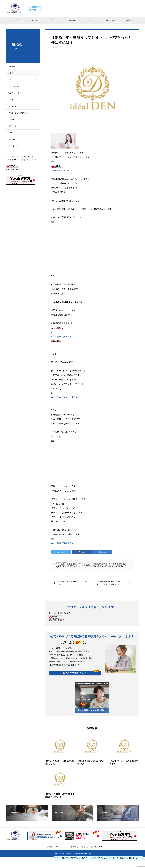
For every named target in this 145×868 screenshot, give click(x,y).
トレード (13, 100)
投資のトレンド (15, 93)
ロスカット (88, 564)
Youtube (12, 133)
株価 (74, 564)
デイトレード (14, 146)
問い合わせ (130, 20)
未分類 (12, 73)
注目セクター (14, 126)
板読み (99, 564)
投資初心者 (64, 565)
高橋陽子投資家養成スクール (20, 113)
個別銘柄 (115, 564)
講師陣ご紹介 (110, 20)
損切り (95, 565)
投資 (75, 565)
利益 (68, 567)
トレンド (66, 564)
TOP (43, 847)
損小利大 (71, 565)
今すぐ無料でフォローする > (64, 397)
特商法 (101, 847)
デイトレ (114, 565)
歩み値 (95, 564)
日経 (71, 564)
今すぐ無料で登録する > (62, 543)
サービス (92, 20)
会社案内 (72, 20)
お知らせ (34, 20)
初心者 (99, 565)
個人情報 (94, 847)
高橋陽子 (63, 563)
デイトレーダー (107, 564)
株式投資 (73, 567)
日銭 (116, 567)
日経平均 (121, 567)
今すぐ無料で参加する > (62, 337)
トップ (15, 20)
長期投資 (120, 565)
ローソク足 (59, 564)
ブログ (53, 20)
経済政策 (13, 139)
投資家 (64, 567)
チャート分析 (81, 565)
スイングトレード (88, 567)
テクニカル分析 (15, 86)
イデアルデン (80, 564)
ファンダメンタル (16, 106)
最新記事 (13, 66)
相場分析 (13, 119)
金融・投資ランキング (60, 170)
